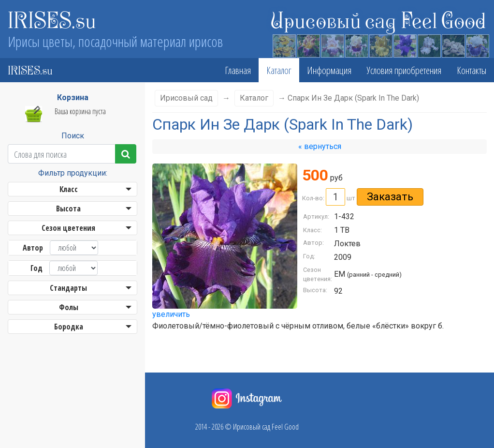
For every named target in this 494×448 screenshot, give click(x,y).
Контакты (472, 70)
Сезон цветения (68, 228)
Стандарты (68, 288)
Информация (329, 70)
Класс (69, 189)
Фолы (69, 307)
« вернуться (320, 146)
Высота (68, 209)
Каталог (279, 70)
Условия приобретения (404, 70)
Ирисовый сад (186, 98)
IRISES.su (52, 19)
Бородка (69, 327)
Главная (238, 70)
